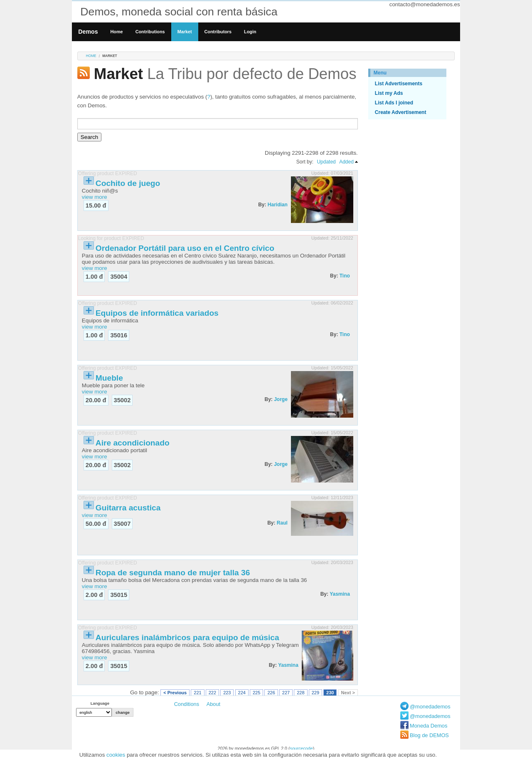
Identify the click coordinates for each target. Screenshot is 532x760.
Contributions (150, 32)
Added (346, 162)
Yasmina (340, 594)
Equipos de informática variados (157, 313)
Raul (282, 523)
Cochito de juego (128, 183)
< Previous (175, 693)
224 (242, 693)
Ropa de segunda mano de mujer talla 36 (173, 573)
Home (117, 32)
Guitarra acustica (128, 508)
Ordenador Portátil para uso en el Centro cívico (185, 248)
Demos (88, 32)
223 (227, 693)
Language (100, 703)
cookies (116, 755)
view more (95, 197)
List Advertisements (399, 84)
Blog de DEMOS (429, 735)
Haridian (278, 205)
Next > (348, 693)
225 (256, 693)
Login (250, 32)
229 (315, 693)
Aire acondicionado (133, 443)
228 (300, 693)
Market (185, 32)
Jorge (281, 399)
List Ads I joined (394, 103)
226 (271, 693)
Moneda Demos (429, 726)
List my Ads (389, 93)
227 (286, 693)
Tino (345, 276)
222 (212, 693)
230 (330, 693)
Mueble (109, 378)
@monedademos (430, 707)
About (213, 704)
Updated (326, 162)
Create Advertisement (401, 112)
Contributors (218, 32)
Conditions (187, 704)
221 (197, 693)
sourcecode (302, 748)
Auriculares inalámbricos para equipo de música (187, 637)
